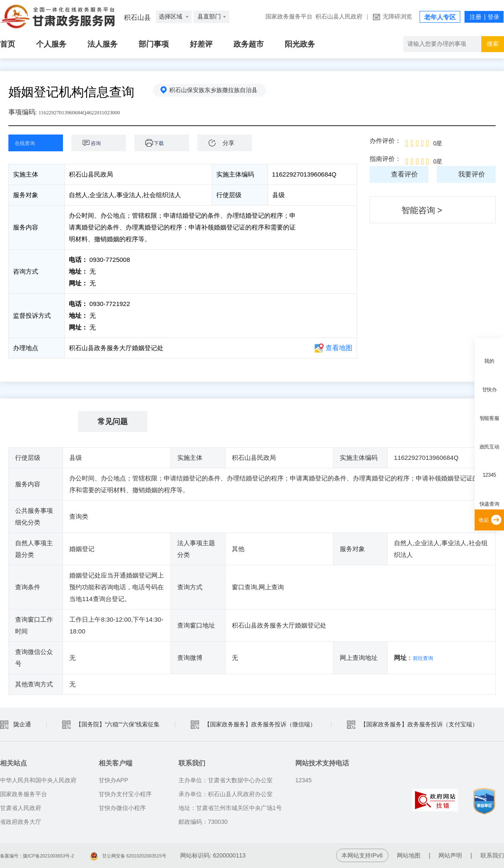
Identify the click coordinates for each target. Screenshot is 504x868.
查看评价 (404, 174)
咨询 (103, 143)
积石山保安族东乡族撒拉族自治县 (218, 92)
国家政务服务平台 (289, 17)
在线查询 (29, 143)
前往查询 (425, 658)
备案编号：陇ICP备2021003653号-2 (47, 855)
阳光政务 (300, 44)
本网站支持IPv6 (362, 855)
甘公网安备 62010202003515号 (159, 855)
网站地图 (409, 855)
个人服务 (51, 44)
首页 (8, 44)
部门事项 (154, 44)
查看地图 (339, 348)
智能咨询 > (422, 210)
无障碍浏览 (397, 17)
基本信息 (43, 422)
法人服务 (102, 44)
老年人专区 (440, 17)
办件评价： (385, 141)
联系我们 (492, 855)
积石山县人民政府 (339, 17)
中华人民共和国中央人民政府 (38, 780)
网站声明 (450, 855)
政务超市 (249, 44)
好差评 (201, 44)
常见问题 (113, 422)
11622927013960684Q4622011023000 (91, 112)
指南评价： (385, 159)
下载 (166, 143)
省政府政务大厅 (21, 822)
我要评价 (472, 174)
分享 (228, 143)
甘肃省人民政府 (21, 808)
